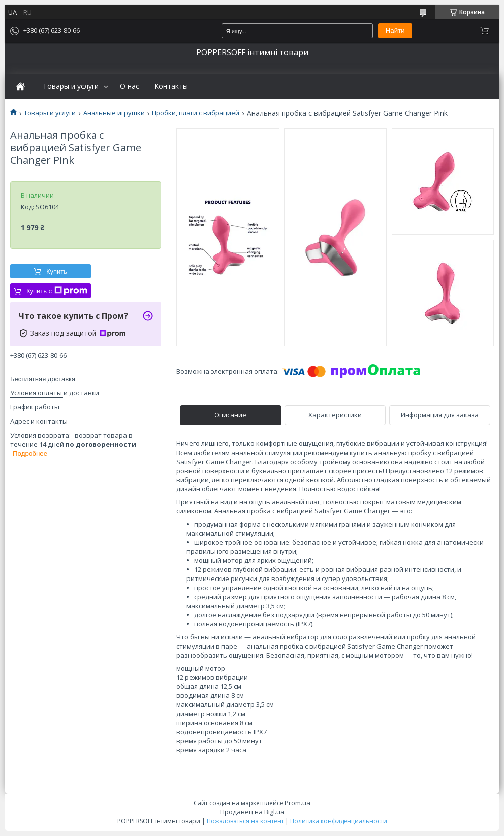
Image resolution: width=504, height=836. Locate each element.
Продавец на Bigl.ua (252, 812)
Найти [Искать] (395, 30)
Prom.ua (298, 803)
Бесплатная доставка (43, 379)
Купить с (57, 291)
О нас (130, 86)
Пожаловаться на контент (245, 821)
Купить (57, 271)
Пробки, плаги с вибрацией (196, 113)
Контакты (171, 86)
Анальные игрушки (114, 113)
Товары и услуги (71, 86)
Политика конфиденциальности (339, 821)
